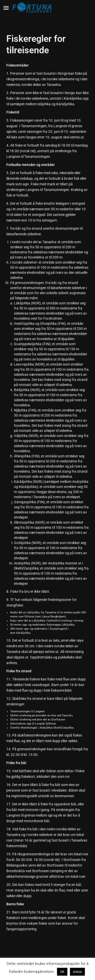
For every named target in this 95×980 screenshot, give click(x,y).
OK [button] (62, 972)
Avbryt (77, 972)
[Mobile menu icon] (6, 8)
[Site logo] (33, 8)
